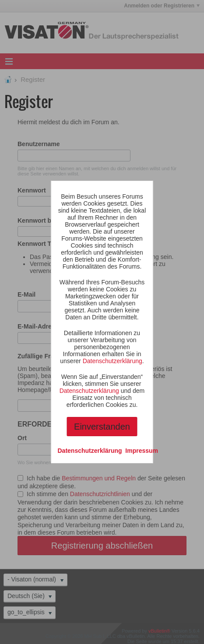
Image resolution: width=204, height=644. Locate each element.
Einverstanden (102, 427)
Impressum (142, 451)
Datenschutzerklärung (113, 361)
